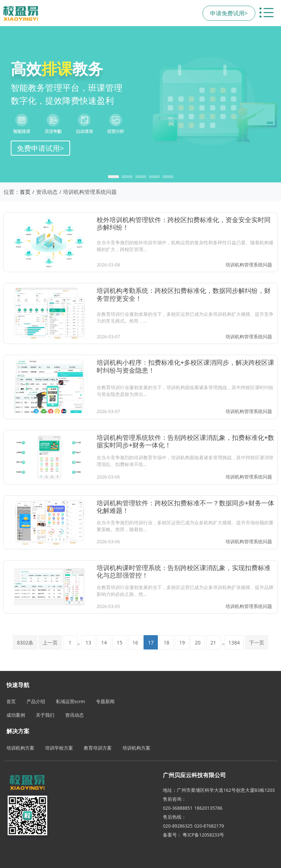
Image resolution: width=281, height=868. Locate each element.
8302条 (25, 643)
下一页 (257, 643)
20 (198, 643)
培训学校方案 (59, 748)
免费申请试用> (40, 148)
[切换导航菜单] (266, 13)
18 (166, 643)
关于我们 (45, 715)
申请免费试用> (229, 13)
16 (135, 643)
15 (120, 643)
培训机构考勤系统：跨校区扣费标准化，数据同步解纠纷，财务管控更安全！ (184, 294)
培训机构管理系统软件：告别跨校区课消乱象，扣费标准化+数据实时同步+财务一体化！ (185, 441)
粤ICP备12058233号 (203, 835)
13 (88, 643)
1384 (234, 643)
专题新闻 (105, 701)
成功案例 (16, 715)
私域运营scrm (71, 701)
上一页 (50, 643)
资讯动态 (74, 715)
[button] (113, 177)
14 (104, 643)
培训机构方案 (20, 748)
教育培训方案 (98, 748)
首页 (25, 192)
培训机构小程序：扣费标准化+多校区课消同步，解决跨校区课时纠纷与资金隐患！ (185, 366)
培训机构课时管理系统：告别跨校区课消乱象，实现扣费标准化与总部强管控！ (184, 571)
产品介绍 (36, 701)
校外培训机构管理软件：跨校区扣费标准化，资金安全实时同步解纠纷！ (184, 223)
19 (182, 643)
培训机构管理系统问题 (249, 265)
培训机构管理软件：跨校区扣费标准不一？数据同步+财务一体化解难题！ (185, 507)
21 (213, 643)
